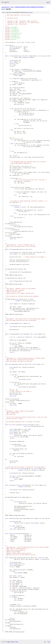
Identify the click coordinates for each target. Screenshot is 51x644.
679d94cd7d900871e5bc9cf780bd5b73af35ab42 (29, 7)
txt (45, 642)
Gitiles (9, 642)
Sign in (48, 2)
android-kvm (5, 7)
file (31, 12)
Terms (17, 642)
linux (12, 7)
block (3, 9)
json (48, 642)
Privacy (13, 642)
